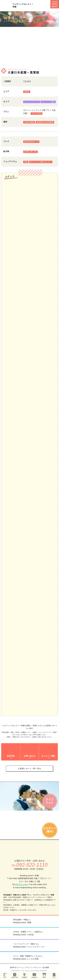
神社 (44, 975)
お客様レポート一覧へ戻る (29, 769)
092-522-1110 (22, 884)
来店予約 (15, 975)
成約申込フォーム (17, 967)
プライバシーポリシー (33, 967)
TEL (5, 975)
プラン (54, 975)
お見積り (25, 975)
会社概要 (46, 967)
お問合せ (34, 975)
